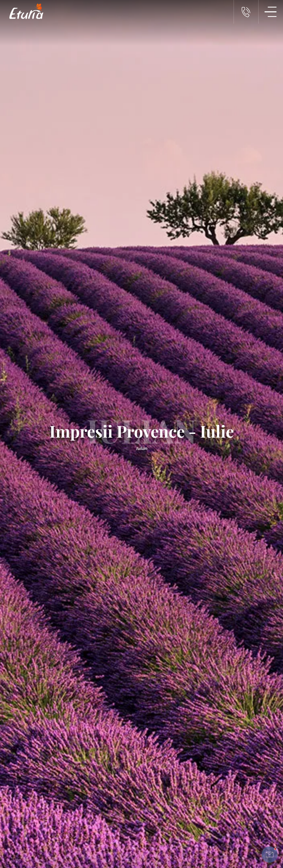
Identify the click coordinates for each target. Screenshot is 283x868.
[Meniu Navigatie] (271, 12)
